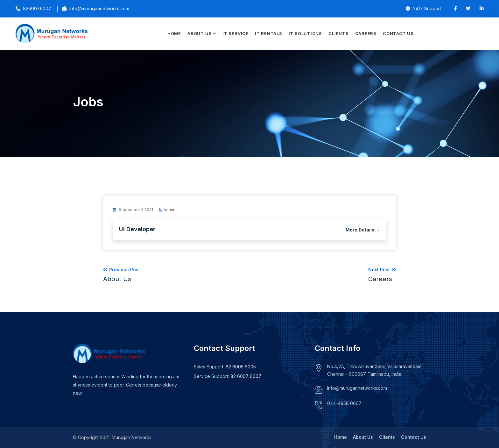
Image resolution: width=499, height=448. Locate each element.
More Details (363, 230)
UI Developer (137, 229)
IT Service (235, 33)
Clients (338, 33)
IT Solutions (305, 33)
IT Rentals (269, 33)
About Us (200, 33)
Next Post (382, 275)
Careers (366, 33)
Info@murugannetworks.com (357, 388)
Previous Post (122, 275)
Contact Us (398, 33)
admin (169, 210)
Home (174, 33)
